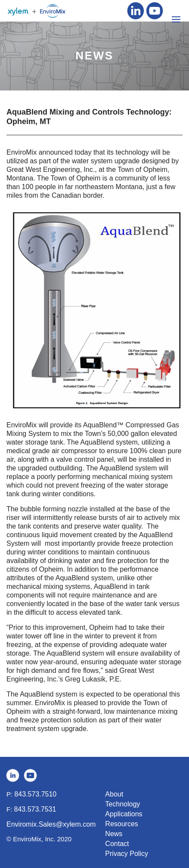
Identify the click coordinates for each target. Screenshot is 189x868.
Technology (122, 804)
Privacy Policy (127, 854)
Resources (121, 824)
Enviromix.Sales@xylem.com (51, 824)
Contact (117, 844)
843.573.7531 (35, 809)
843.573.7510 (35, 794)
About (114, 794)
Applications (124, 814)
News (114, 834)
